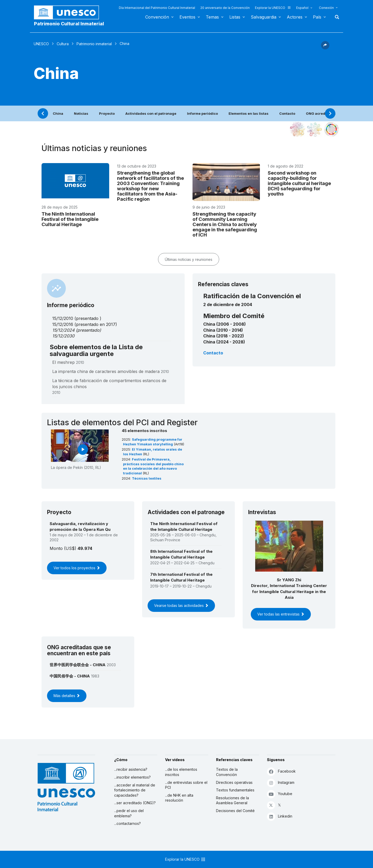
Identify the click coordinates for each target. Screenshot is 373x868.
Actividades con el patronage (151, 113)
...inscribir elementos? (132, 777)
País (317, 17)
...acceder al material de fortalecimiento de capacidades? (135, 790)
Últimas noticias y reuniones (189, 259)
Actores (295, 17)
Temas (212, 17)
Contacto (287, 113)
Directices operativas (234, 782)
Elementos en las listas (249, 113)
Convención (157, 17)
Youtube (280, 794)
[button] (325, 48)
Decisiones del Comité (235, 811)
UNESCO (41, 44)
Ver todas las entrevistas (281, 614)
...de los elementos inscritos (181, 772)
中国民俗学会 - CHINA (70, 676)
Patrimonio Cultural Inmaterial (69, 24)
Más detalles (67, 696)
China (58, 113)
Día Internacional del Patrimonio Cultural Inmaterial (157, 8)
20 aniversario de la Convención (225, 8)
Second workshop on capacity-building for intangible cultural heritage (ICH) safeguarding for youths (299, 183)
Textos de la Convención (227, 772)
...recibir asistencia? (131, 769)
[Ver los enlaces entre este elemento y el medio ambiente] (314, 129)
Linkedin (280, 816)
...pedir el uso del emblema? (129, 813)
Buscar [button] (335, 17)
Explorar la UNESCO (273, 8)
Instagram (281, 783)
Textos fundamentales (235, 790)
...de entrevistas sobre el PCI (186, 785)
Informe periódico (202, 113)
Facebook (281, 771)
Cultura (63, 44)
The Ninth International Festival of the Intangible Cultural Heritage (70, 219)
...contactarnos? (127, 823)
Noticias (81, 113)
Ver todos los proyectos (77, 568)
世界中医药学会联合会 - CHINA (78, 665)
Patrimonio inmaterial (94, 44)
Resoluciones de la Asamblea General (232, 800)
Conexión (326, 8)
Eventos (187, 17)
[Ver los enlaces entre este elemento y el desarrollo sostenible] (331, 129)
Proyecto (107, 113)
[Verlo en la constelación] (298, 129)
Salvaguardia (264, 17)
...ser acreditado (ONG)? (135, 803)
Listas (235, 17)
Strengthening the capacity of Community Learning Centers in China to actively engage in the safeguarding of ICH (225, 224)
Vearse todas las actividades (181, 605)
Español (302, 8)
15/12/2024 (63, 330)
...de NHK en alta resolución (179, 798)
